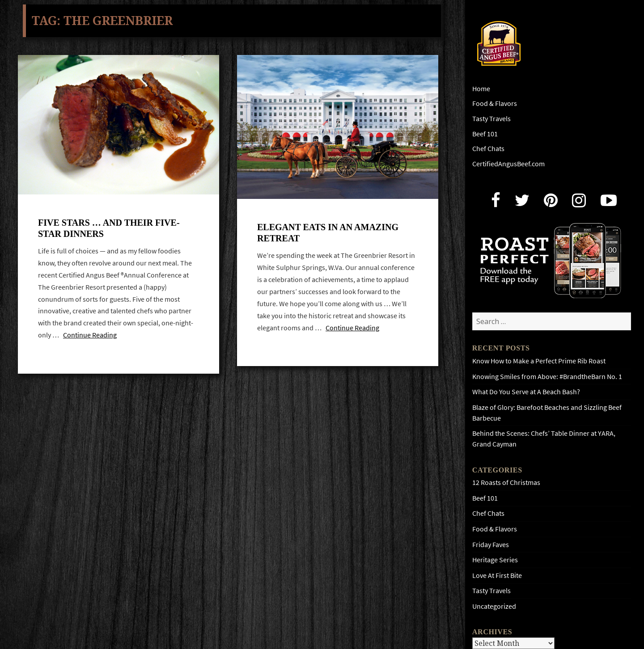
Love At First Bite (497, 575)
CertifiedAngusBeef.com (508, 164)
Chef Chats (488, 149)
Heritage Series (495, 560)
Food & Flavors (495, 103)
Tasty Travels (491, 119)
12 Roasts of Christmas (506, 483)
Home (481, 89)
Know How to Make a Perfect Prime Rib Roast (539, 361)
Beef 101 (485, 134)
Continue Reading (90, 335)
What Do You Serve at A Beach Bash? (526, 392)
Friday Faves (491, 545)
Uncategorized (494, 606)
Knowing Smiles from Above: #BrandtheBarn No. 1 (547, 377)
